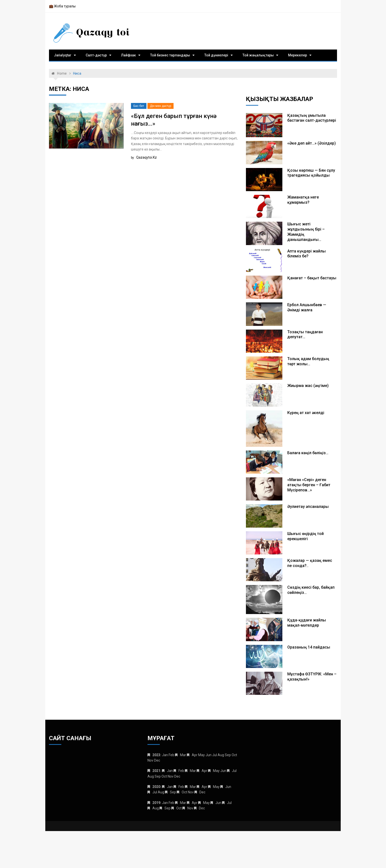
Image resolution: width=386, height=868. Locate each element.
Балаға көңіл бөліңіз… (308, 453)
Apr (195, 755)
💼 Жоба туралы (62, 6)
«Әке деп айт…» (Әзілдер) (312, 143)
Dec (202, 792)
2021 (156, 771)
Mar (183, 755)
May (216, 771)
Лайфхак (129, 55)
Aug (156, 808)
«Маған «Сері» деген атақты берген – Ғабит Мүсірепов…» (309, 485)
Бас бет (139, 106)
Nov (190, 808)
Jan (170, 771)
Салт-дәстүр (96, 55)
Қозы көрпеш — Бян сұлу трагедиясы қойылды (311, 173)
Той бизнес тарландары (170, 55)
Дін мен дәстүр (161, 106)
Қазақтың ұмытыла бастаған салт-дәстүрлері (312, 118)
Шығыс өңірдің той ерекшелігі (306, 536)
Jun (228, 787)
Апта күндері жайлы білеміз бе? (306, 254)
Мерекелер (298, 55)
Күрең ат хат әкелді (306, 413)
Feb (181, 771)
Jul (234, 771)
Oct (184, 792)
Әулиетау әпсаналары (308, 507)
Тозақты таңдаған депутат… (305, 334)
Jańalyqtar (63, 55)
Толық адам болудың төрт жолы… (308, 361)
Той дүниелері (216, 55)
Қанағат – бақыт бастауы (312, 278)
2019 (156, 803)
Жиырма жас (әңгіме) (308, 386)
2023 (156, 755)
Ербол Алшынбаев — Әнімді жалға (307, 307)
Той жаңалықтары (258, 55)
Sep (173, 792)
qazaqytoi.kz (146, 157)
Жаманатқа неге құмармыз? (303, 200)
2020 (156, 787)
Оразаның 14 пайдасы (309, 647)
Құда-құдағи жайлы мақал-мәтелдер (307, 623)
